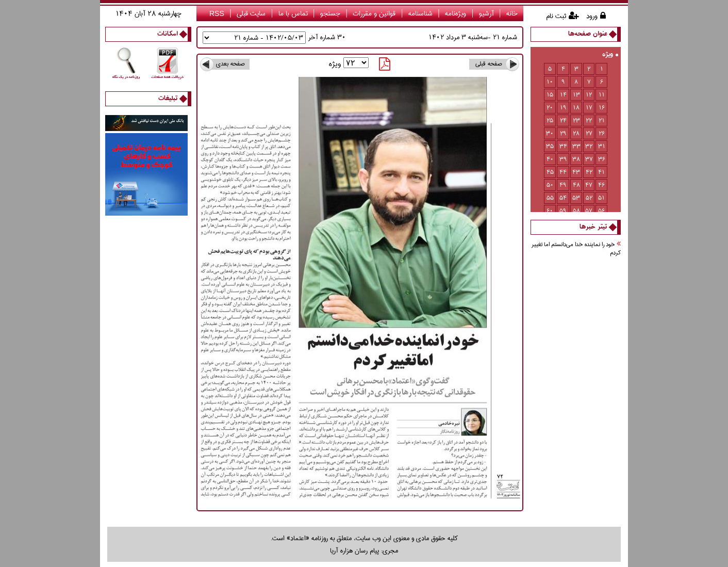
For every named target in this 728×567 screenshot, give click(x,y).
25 (550, 120)
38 (576, 159)
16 (602, 108)
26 (602, 133)
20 (550, 108)
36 (602, 159)
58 (576, 211)
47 (589, 185)
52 (589, 198)
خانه (512, 13)
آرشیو (486, 13)
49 (563, 185)
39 (563, 159)
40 (550, 159)
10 (550, 82)
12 (589, 95)
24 (563, 120)
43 (576, 172)
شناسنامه (420, 13)
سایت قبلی (251, 13)
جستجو (330, 13)
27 (589, 133)
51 (601, 198)
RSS (217, 13)
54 (563, 198)
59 (563, 211)
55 (550, 198)
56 (601, 211)
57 (589, 211)
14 (563, 95)
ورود (592, 16)
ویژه (610, 55)
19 (563, 108)
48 (576, 185)
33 (576, 146)
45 (550, 172)
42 (589, 172)
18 (576, 108)
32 (589, 146)
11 (602, 95)
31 (602, 146)
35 (550, 146)
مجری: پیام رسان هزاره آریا (364, 550)
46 (601, 185)
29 (563, 133)
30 (550, 133)
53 (576, 198)
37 (589, 159)
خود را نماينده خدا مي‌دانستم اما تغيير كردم (576, 249)
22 (589, 120)
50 (550, 185)
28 (576, 133)
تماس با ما (293, 13)
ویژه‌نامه (456, 13)
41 (601, 172)
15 (550, 95)
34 (563, 146)
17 (589, 108)
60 (550, 211)
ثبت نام (556, 16)
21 (602, 120)
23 (576, 120)
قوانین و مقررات (374, 13)
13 (576, 95)
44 (563, 172)
